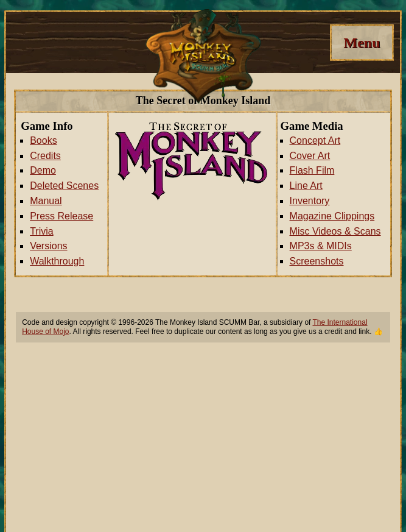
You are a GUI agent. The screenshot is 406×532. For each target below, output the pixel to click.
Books (43, 140)
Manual (46, 201)
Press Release (61, 216)
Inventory (310, 201)
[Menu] (362, 43)
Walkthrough (57, 261)
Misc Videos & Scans (335, 231)
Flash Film (312, 170)
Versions (48, 246)
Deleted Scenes (64, 186)
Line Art (306, 186)
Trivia (42, 231)
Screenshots (317, 261)
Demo (43, 170)
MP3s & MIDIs (321, 246)
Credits (45, 156)
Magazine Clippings (332, 216)
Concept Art (315, 140)
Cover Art (310, 156)
